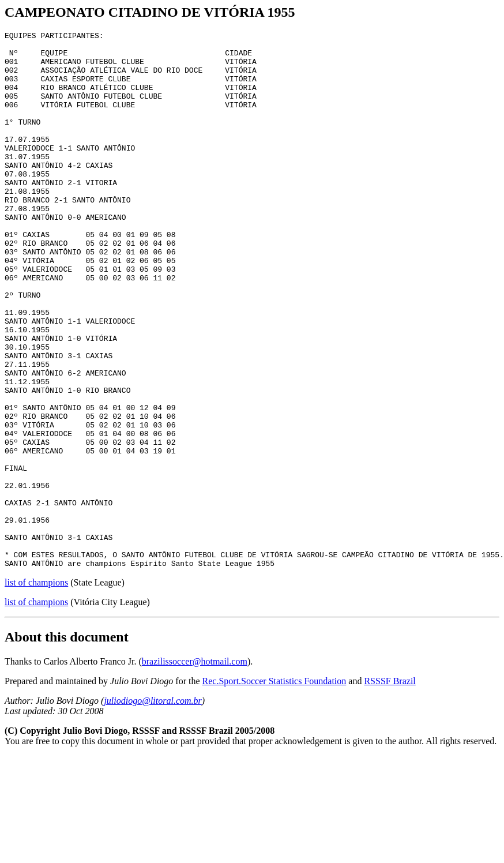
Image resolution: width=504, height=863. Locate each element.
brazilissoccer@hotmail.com (195, 769)
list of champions (36, 690)
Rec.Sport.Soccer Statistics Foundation (274, 788)
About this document (67, 744)
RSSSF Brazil (390, 788)
